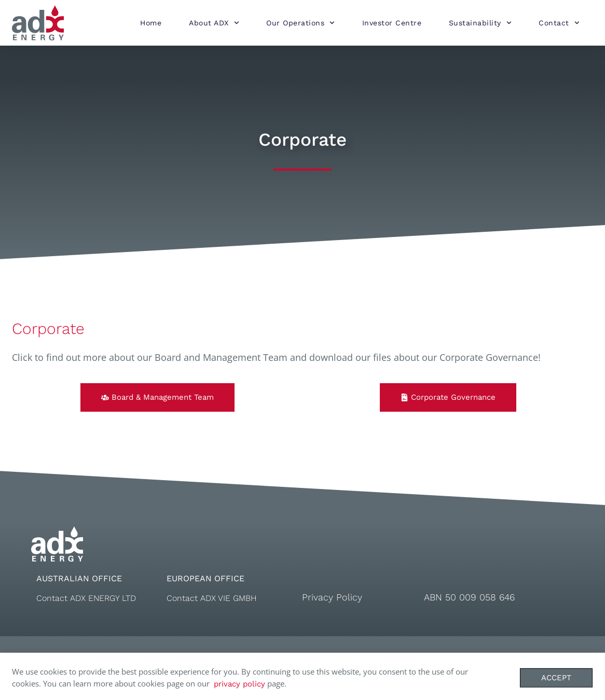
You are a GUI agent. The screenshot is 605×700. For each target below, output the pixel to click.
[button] (157, 397)
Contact (559, 23)
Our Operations (300, 23)
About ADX (214, 23)
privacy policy (239, 687)
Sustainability (480, 23)
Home (151, 23)
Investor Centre (392, 23)
